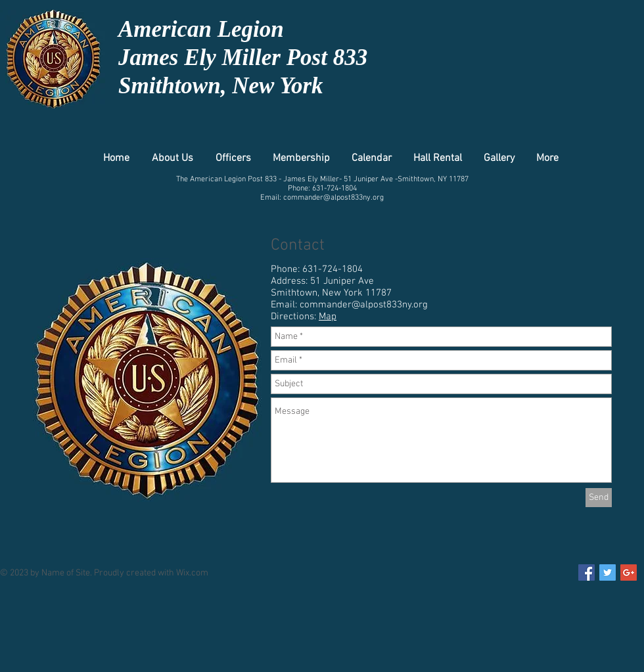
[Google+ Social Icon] (629, 572)
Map (328, 317)
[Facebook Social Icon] (586, 572)
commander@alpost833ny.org (333, 198)
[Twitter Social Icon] (608, 572)
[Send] (599, 498)
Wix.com (192, 573)
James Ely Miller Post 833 (243, 57)
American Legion (201, 29)
